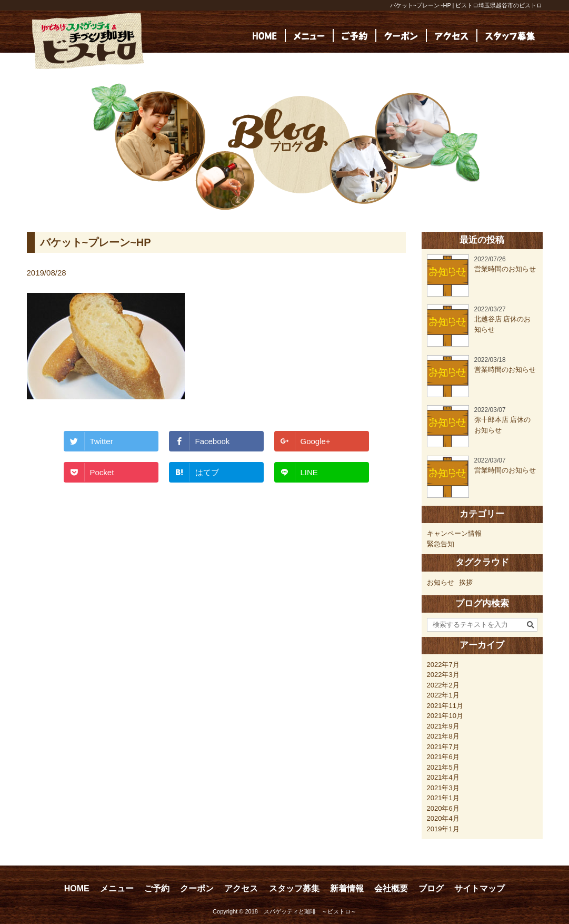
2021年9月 (443, 726)
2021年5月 (443, 767)
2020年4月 (443, 818)
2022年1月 (443, 695)
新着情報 (347, 888)
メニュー (117, 888)
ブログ (431, 888)
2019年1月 (443, 829)
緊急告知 (441, 544)
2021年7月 (443, 747)
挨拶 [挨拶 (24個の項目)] (466, 582)
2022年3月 (443, 675)
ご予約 (157, 888)
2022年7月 (443, 665)
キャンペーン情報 (454, 533)
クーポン (197, 888)
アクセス (241, 888)
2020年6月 (443, 808)
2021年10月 (445, 716)
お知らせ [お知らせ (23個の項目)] (441, 582)
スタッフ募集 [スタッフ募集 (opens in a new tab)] (294, 888)
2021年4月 (443, 777)
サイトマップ (480, 888)
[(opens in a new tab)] (510, 36)
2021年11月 (445, 706)
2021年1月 (443, 798)
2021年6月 (443, 757)
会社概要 (391, 888)
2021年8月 (443, 736)
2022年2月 (443, 685)
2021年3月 (443, 788)
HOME (77, 888)
